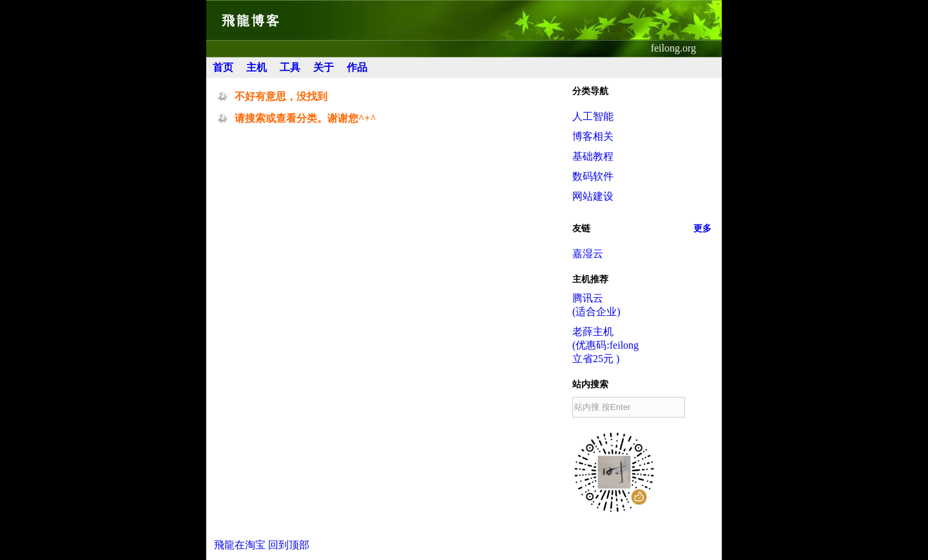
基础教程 (593, 156)
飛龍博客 (251, 21)
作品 (357, 67)
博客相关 (593, 136)
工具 (290, 67)
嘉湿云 (588, 254)
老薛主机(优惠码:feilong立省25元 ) (605, 345)
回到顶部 (289, 545)
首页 (223, 67)
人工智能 (593, 116)
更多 (702, 228)
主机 (256, 67)
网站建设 (593, 196)
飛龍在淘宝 (240, 545)
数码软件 (593, 176)
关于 (324, 67)
